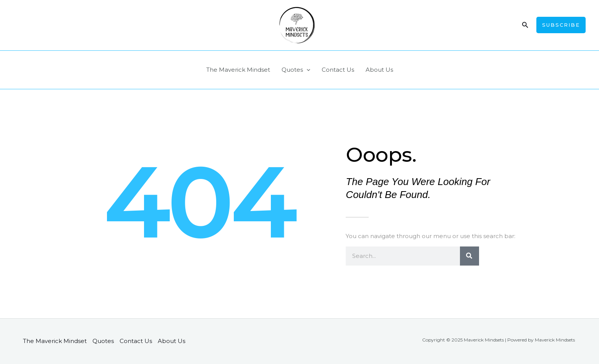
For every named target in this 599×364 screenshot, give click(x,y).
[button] (525, 25)
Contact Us (338, 70)
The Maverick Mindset (238, 70)
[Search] (469, 256)
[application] (307, 70)
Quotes (296, 70)
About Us (379, 70)
